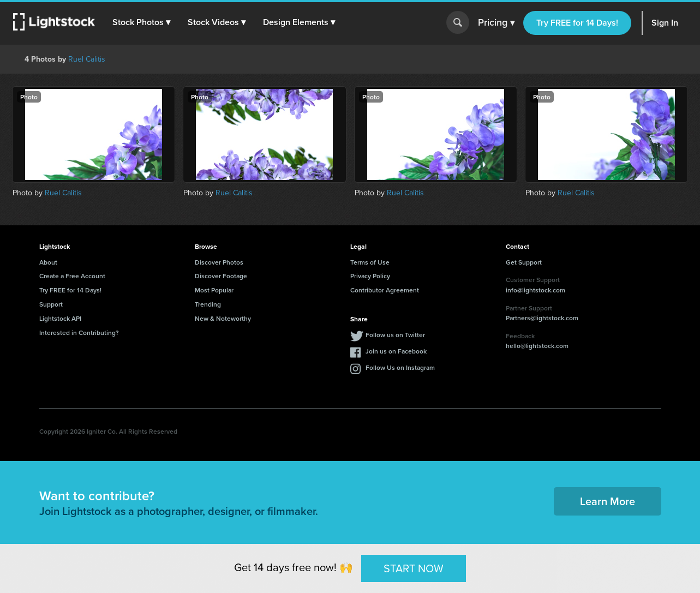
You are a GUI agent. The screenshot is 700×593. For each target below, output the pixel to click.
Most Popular (214, 290)
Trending (208, 304)
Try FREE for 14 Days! (577, 23)
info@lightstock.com (536, 290)
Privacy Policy (370, 276)
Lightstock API (60, 318)
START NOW (414, 568)
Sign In (665, 23)
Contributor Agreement (385, 290)
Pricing (496, 23)
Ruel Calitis (87, 59)
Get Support (524, 262)
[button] (141, 22)
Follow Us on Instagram (400, 367)
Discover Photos (219, 262)
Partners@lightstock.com (542, 318)
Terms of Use (370, 262)
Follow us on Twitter (395, 335)
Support (51, 304)
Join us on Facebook (396, 351)
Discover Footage (221, 276)
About (48, 262)
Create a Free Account (72, 276)
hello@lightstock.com (537, 346)
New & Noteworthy (223, 318)
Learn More (608, 501)
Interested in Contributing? (79, 333)
